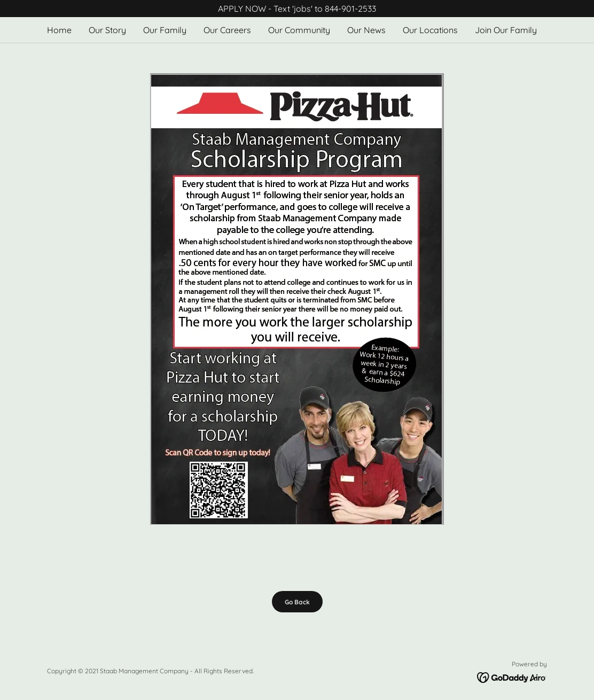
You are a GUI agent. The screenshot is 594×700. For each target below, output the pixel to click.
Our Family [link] (165, 30)
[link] (512, 676)
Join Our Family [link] (506, 30)
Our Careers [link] (227, 30)
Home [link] (59, 30)
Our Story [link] (107, 30)
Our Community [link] (299, 30)
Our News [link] (366, 30)
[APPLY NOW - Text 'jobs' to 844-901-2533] (297, 9)
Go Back (297, 602)
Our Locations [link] (430, 30)
